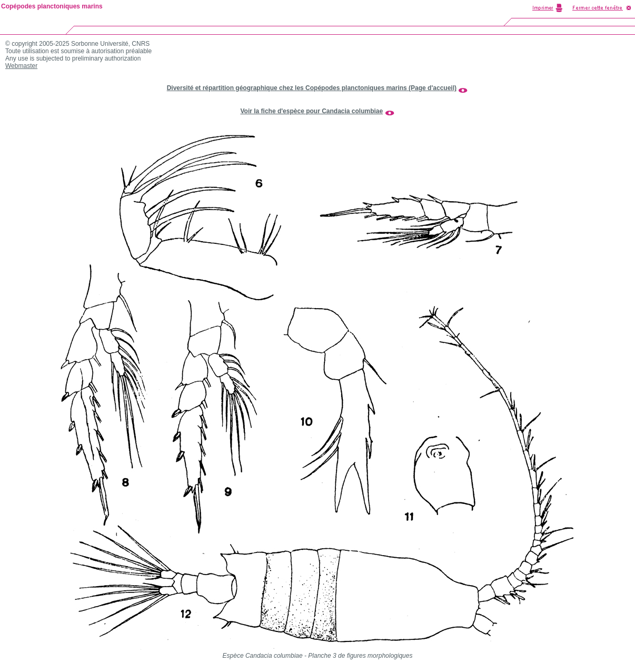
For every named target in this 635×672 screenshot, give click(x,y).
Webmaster (21, 66)
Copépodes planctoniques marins (52, 6)
